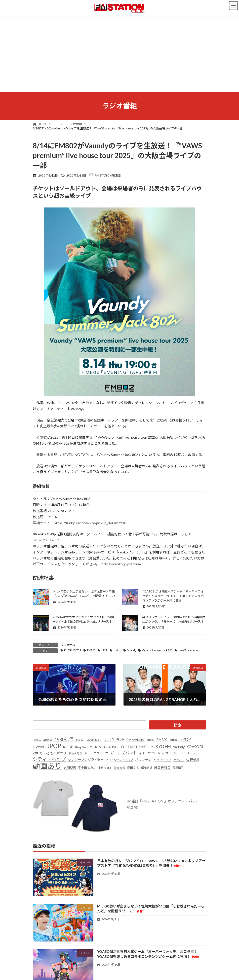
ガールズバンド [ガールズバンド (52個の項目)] (124, 753)
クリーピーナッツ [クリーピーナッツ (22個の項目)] (184, 753)
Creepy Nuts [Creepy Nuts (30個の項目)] (135, 740)
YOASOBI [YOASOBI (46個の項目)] (195, 747)
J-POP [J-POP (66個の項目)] (185, 739)
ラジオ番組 (68, 645)
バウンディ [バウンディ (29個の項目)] (143, 760)
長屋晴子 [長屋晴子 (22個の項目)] (178, 768)
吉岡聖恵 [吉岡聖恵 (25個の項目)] (70, 767)
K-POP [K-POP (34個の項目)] (68, 747)
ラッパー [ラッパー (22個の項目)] (179, 760)
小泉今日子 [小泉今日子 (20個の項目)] (105, 768)
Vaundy (132, 650)
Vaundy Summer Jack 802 (157, 650)
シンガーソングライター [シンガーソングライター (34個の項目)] (86, 760)
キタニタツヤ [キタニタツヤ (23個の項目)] (147, 753)
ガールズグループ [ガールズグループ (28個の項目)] (96, 753)
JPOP (104, 650)
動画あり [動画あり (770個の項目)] (47, 766)
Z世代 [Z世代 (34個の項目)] (37, 753)
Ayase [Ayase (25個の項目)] (80, 740)
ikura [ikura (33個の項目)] (173, 740)
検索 (178, 725)
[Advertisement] (120, 54)
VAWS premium (188, 650)
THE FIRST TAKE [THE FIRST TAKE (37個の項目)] (134, 747)
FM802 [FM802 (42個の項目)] (162, 740)
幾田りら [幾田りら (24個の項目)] (133, 768)
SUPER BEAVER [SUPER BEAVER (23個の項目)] (109, 747)
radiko (117, 650)
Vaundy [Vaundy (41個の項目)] (179, 747)
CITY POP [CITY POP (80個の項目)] (114, 739)
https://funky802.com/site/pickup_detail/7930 (90, 523)
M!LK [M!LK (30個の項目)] (93, 747)
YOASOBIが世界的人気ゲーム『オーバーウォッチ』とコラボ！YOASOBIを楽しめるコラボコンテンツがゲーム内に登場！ (173, 596)
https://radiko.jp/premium (121, 564)
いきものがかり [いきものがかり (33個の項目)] (55, 753)
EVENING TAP (73, 650)
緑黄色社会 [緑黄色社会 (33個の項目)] (162, 767)
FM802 (91, 650)
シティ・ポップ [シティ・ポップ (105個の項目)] (49, 759)
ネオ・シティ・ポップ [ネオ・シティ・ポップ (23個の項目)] (119, 760)
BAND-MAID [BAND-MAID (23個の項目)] (94, 740)
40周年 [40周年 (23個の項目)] (48, 740)
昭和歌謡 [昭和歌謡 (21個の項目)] (147, 768)
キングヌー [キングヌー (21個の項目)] (164, 753)
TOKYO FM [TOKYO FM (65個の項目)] (160, 747)
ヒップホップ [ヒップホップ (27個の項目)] (162, 760)
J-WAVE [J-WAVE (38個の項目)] (39, 747)
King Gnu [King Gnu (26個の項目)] (81, 747)
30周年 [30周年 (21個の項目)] (37, 740)
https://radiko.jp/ (46, 540)
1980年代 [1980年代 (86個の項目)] (64, 739)
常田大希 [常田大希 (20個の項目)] (120, 768)
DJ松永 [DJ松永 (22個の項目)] (150, 740)
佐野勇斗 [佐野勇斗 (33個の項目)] (193, 760)
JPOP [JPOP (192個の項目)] (54, 746)
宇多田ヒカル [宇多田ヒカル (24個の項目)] (87, 768)
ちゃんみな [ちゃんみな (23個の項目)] (75, 753)
